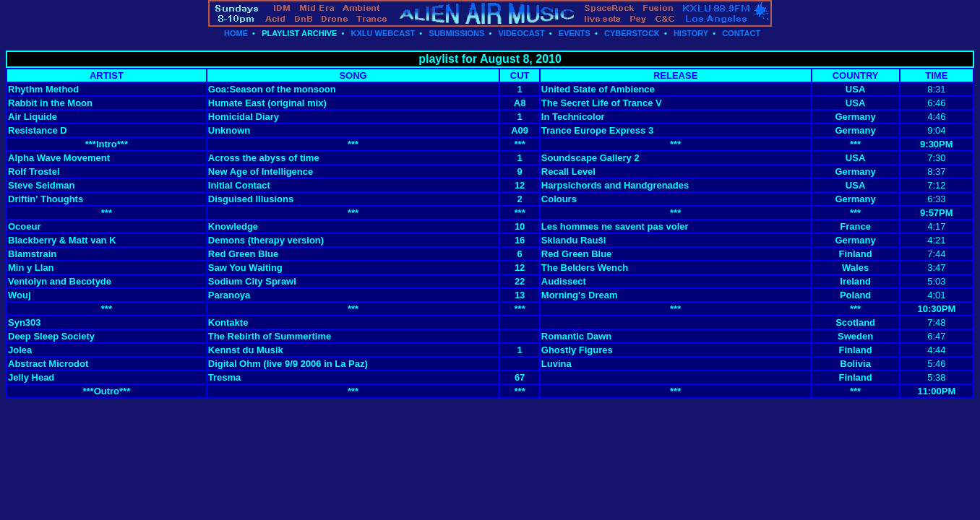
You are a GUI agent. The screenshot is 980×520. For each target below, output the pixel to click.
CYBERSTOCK (632, 33)
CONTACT (741, 33)
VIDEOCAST (521, 33)
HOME (236, 33)
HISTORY (691, 33)
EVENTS (575, 33)
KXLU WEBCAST (383, 33)
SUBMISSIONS (456, 33)
